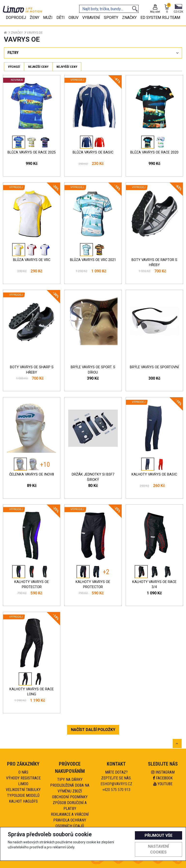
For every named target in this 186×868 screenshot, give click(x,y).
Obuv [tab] (74, 18)
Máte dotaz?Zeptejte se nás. (116, 775)
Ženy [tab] (35, 18)
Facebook (163, 778)
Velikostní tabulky (23, 790)
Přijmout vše (159, 835)
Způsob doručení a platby (70, 806)
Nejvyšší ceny (67, 67)
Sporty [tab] (111, 18)
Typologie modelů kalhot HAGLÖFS (23, 798)
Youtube (163, 784)
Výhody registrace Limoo (23, 781)
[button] (178, 9)
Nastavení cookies (158, 849)
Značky (17, 33)
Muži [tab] (48, 18)
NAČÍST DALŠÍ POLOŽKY (93, 730)
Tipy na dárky (70, 780)
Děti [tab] (61, 18)
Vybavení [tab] (91, 18)
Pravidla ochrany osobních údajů (70, 823)
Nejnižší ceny (38, 67)
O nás (23, 772)
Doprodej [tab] (16, 18)
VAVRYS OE (35, 33)
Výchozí (14, 67)
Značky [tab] (129, 18)
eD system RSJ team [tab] (160, 18)
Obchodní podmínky (70, 797)
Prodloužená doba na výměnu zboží (70, 788)
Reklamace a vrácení (70, 814)
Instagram (163, 772)
